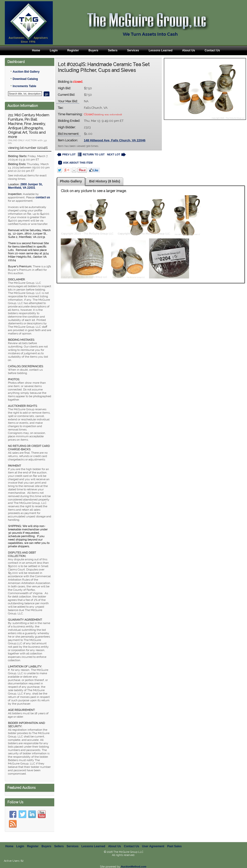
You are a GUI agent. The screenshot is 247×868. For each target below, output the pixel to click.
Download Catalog (25, 79)
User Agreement (153, 846)
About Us (189, 50)
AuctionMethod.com (134, 867)
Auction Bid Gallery (26, 72)
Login (54, 50)
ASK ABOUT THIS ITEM (75, 163)
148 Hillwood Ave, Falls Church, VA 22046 (115, 140)
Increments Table (24, 86)
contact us (43, 197)
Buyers (93, 50)
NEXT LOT (116, 155)
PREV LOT (66, 155)
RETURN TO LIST (91, 155)
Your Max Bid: (68, 101)
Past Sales (174, 846)
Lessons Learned (161, 50)
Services (133, 50)
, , (25, 186)
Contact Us (212, 50)
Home (36, 50)
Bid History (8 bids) (105, 181)
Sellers (113, 50)
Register (73, 50)
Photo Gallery (71, 181)
